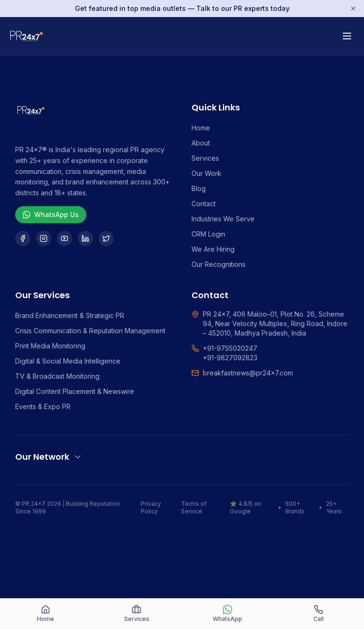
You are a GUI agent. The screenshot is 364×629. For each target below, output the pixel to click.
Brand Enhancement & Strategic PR (70, 315)
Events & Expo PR (43, 406)
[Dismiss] (353, 9)
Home (201, 128)
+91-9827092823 (230, 358)
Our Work (206, 173)
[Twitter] (106, 238)
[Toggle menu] (347, 36)
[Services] (136, 614)
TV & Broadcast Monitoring (57, 376)
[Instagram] (44, 238)
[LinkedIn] (85, 238)
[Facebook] (23, 238)
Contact (204, 204)
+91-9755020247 (230, 348)
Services (205, 158)
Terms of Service (194, 507)
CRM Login (208, 234)
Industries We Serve (223, 219)
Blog (199, 188)
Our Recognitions (218, 264)
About (201, 143)
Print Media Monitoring (50, 346)
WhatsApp (227, 614)
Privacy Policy (151, 507)
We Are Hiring (213, 249)
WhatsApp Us (51, 214)
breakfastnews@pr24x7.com (248, 373)
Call (318, 614)
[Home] (45, 614)
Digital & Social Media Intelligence (68, 361)
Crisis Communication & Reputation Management (90, 331)
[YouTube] (64, 238)
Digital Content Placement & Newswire (75, 391)
